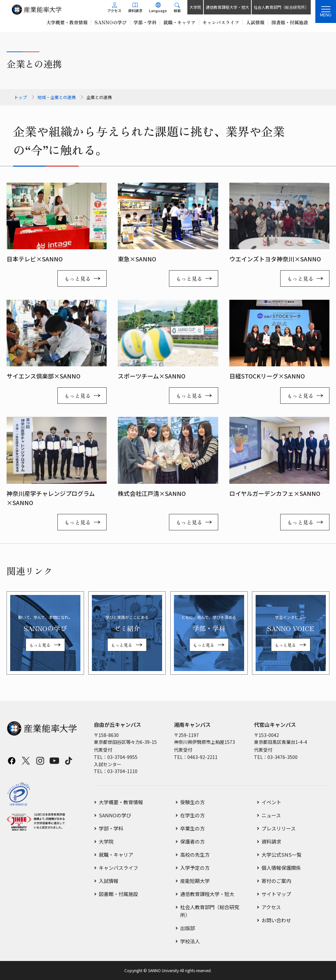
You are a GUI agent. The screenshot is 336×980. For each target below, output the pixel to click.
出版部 (188, 928)
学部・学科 (111, 828)
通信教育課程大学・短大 (227, 7)
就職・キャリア (116, 855)
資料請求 (271, 841)
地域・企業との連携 (57, 97)
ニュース (271, 815)
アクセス (271, 907)
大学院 (195, 7)
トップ (21, 97)
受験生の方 (192, 802)
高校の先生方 (195, 855)
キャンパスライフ (118, 868)
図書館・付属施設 (118, 894)
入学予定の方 (195, 868)
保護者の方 (192, 841)
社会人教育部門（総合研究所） (281, 7)
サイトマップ (276, 894)
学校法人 (190, 941)
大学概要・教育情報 (121, 802)
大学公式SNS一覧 (282, 855)
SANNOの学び (115, 815)
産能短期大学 (195, 881)
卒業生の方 (192, 828)
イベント (271, 802)
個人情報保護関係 (281, 868)
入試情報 (109, 881)
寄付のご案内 (276, 881)
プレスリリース (279, 828)
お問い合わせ (276, 920)
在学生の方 (192, 815)
